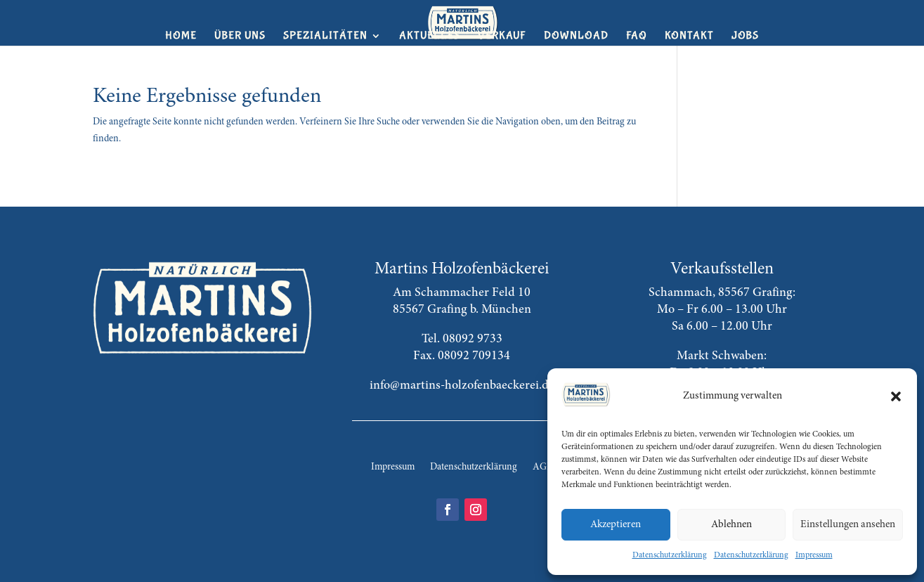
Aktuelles (430, 37)
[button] (896, 396)
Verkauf (502, 37)
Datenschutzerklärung (670, 555)
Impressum (814, 555)
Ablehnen (731, 525)
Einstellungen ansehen (848, 525)
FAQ (637, 37)
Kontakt (689, 37)
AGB (542, 467)
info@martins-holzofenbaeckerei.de (462, 386)
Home (181, 37)
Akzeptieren (616, 525)
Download (576, 37)
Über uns (240, 37)
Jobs (745, 37)
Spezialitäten (325, 37)
